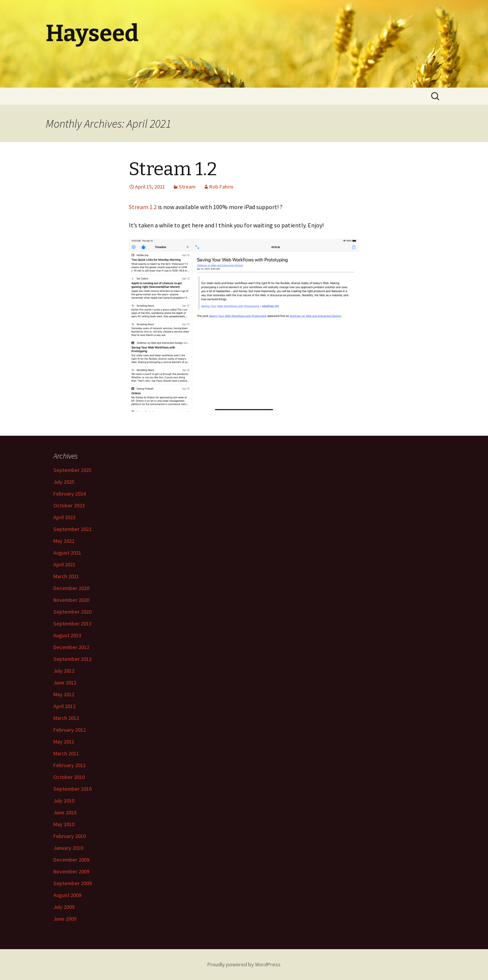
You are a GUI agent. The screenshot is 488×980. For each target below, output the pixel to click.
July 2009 (64, 907)
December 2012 (71, 647)
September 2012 (72, 659)
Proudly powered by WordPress (244, 964)
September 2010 (72, 789)
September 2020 (72, 612)
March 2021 (66, 576)
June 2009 (65, 919)
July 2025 (64, 482)
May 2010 (64, 824)
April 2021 (64, 564)
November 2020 (71, 600)
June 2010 (65, 812)
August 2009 (67, 895)
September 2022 (72, 529)
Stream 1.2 (173, 169)
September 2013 (72, 623)
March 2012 (66, 718)
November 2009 (71, 871)
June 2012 (65, 683)
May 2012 (64, 694)
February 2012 (70, 730)
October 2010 (69, 777)
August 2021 (67, 553)
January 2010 (68, 848)
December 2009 (71, 860)
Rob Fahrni (221, 187)
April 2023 (64, 517)
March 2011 (66, 753)
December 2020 (71, 588)
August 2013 (67, 635)
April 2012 (64, 706)
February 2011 (70, 765)
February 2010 (70, 836)
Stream (187, 187)
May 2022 (64, 541)
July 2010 (64, 801)
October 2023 (69, 505)
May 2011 (64, 742)
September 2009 (72, 883)
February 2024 (70, 494)
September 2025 (72, 470)
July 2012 (64, 671)
